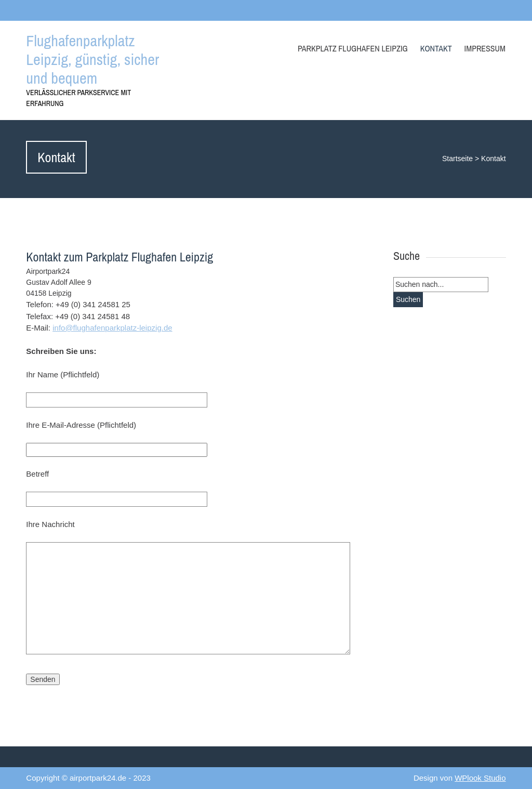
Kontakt (436, 48)
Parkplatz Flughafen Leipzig (353, 48)
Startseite (457, 159)
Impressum (485, 48)
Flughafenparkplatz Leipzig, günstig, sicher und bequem (92, 59)
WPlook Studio (480, 778)
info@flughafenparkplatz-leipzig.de (112, 328)
